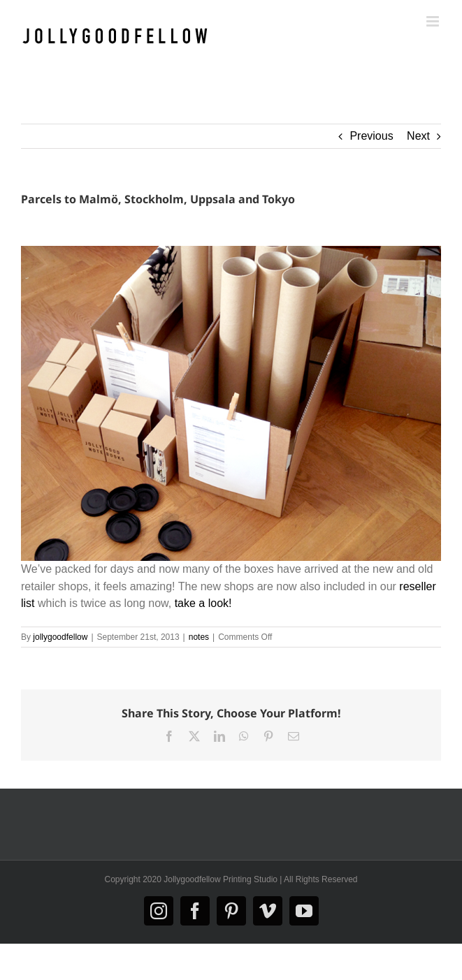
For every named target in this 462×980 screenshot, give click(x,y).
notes (199, 637)
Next (418, 136)
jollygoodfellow (60, 637)
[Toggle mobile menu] (434, 21)
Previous (371, 136)
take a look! (203, 603)
